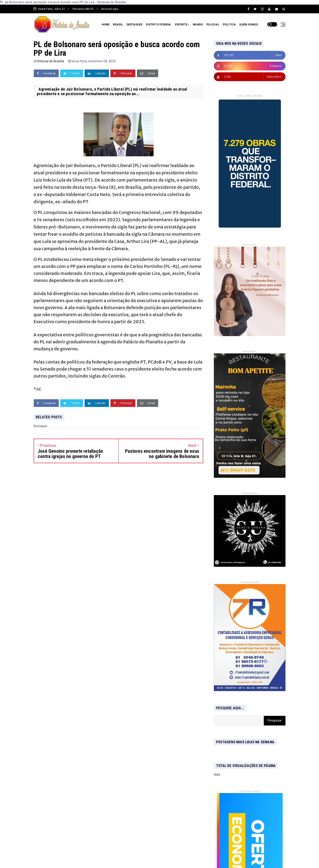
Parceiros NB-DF (83, 9)
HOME (106, 25)
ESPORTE (181, 25)
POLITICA (229, 25)
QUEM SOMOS (249, 25)
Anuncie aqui (110, 9)
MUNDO (198, 25)
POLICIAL (213, 25)
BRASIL (118, 25)
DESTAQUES (135, 25)
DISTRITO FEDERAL (159, 25)
